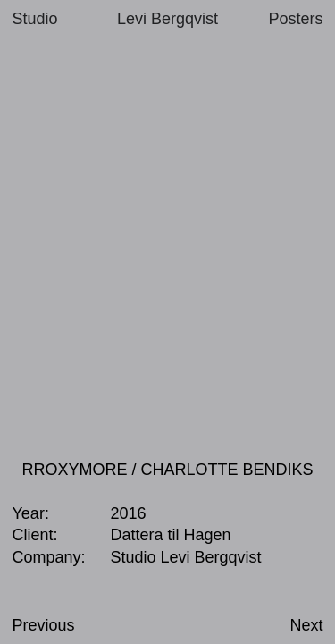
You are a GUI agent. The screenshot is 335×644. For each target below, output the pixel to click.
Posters (295, 19)
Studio (35, 19)
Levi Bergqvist (167, 19)
